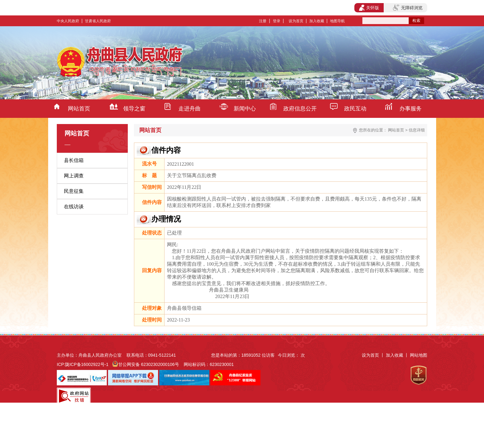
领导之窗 (134, 109)
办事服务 (411, 109)
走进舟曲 (190, 109)
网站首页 (79, 109)
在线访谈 (74, 207)
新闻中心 (245, 109)
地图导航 (337, 21)
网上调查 (74, 176)
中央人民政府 (68, 21)
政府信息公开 (300, 109)
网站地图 (419, 355)
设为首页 (296, 21)
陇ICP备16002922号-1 (87, 364)
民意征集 (74, 191)
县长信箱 (74, 160)
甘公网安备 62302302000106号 (149, 364)
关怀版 (369, 8)
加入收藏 (317, 21)
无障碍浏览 (408, 8)
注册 (263, 21)
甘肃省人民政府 (98, 21)
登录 (277, 21)
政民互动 (355, 109)
